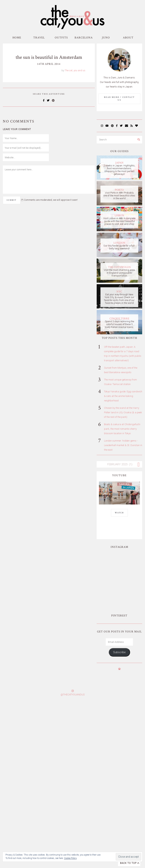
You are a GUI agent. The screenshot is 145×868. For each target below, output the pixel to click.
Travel (39, 38)
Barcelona (84, 38)
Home (17, 38)
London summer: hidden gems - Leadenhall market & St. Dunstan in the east (123, 445)
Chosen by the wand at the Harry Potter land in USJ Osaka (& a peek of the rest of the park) (123, 412)
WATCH (119, 513)
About (128, 38)
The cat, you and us (75, 70)
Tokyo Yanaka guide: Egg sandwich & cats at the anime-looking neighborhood (123, 396)
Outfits (61, 38)
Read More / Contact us (119, 99)
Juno (106, 38)
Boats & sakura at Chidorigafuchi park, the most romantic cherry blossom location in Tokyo (122, 429)
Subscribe (119, 626)
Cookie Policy (70, 858)
